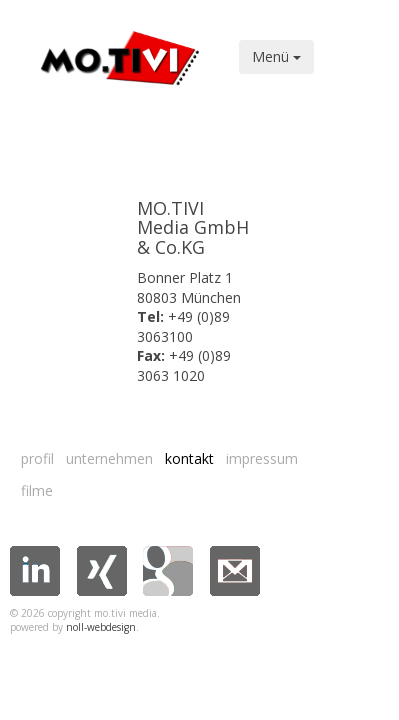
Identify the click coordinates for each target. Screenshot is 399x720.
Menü (276, 56)
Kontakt (189, 458)
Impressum (262, 458)
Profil (37, 458)
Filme (37, 490)
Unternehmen (109, 458)
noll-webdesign (101, 627)
